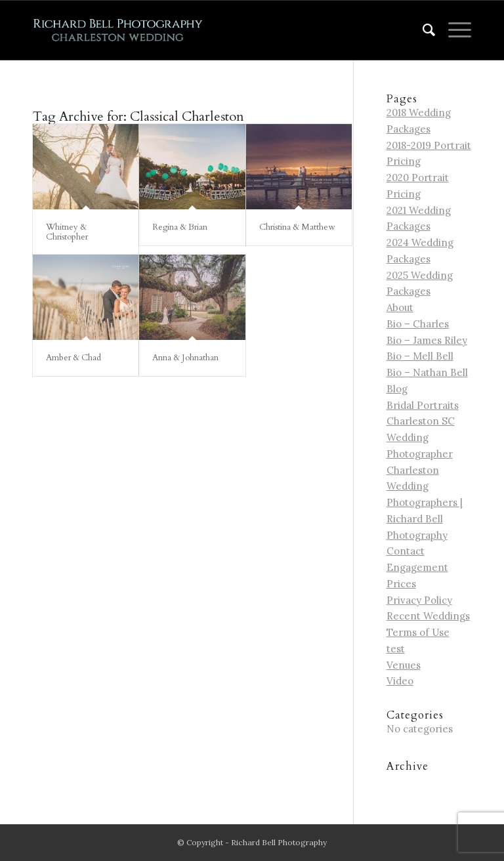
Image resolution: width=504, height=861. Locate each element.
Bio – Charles (418, 324)
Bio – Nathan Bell (427, 372)
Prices (401, 584)
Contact (406, 551)
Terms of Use (418, 632)
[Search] (423, 30)
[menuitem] (423, 30)
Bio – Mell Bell (420, 356)
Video (400, 681)
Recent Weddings (428, 616)
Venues (404, 665)
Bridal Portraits (423, 405)
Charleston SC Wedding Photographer (421, 437)
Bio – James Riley (427, 340)
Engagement (417, 567)
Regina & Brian (180, 227)
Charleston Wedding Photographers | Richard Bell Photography (425, 503)
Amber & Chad (73, 358)
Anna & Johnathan (185, 358)
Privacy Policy (419, 600)
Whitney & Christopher (67, 232)
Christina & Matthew (297, 227)
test (396, 649)
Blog (397, 389)
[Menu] (453, 30)
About (400, 307)
